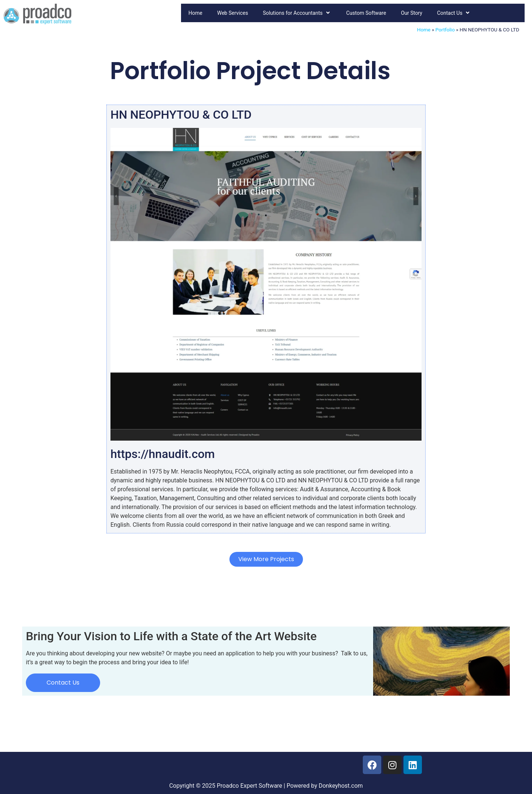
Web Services (233, 13)
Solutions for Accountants (297, 13)
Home (195, 13)
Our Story (412, 13)
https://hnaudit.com (163, 454)
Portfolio (445, 30)
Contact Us (454, 13)
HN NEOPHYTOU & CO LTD (181, 115)
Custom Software (366, 13)
